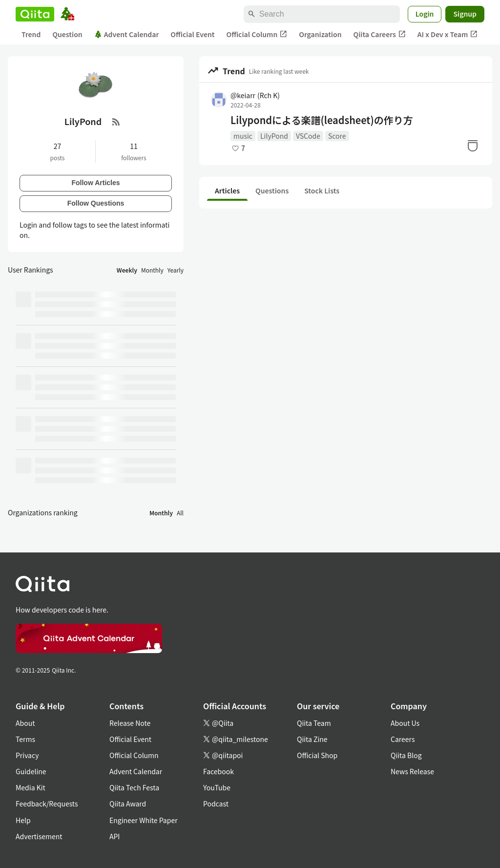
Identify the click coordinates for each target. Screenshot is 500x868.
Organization (320, 34)
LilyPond (274, 136)
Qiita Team (314, 723)
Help (23, 820)
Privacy (27, 755)
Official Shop (317, 755)
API (115, 836)
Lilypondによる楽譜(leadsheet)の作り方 (322, 120)
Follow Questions (96, 203)
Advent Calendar (127, 34)
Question (67, 34)
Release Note (130, 723)
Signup (465, 14)
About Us (405, 723)
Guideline (31, 771)
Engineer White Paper (144, 820)
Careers (403, 739)
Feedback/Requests (47, 804)
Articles (227, 191)
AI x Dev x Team (448, 34)
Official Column (257, 34)
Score (337, 136)
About (25, 723)
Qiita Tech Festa (134, 787)
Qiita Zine (312, 739)
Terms (25, 739)
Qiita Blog (406, 755)
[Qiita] (35, 14)
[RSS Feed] (116, 122)
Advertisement (39, 836)
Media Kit (31, 787)
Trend (31, 34)
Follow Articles (95, 183)
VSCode (308, 136)
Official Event (192, 34)
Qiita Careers (380, 34)
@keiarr (255, 95)
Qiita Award (128, 804)
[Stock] (473, 146)
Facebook (219, 771)
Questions (272, 191)
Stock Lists (322, 191)
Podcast (216, 804)
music (243, 136)
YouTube (217, 787)
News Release (412, 771)
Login (425, 14)
